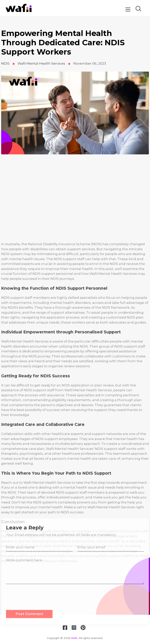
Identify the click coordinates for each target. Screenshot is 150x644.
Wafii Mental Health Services (41, 63)
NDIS (5, 63)
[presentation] (35, 624)
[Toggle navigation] (128, 9)
